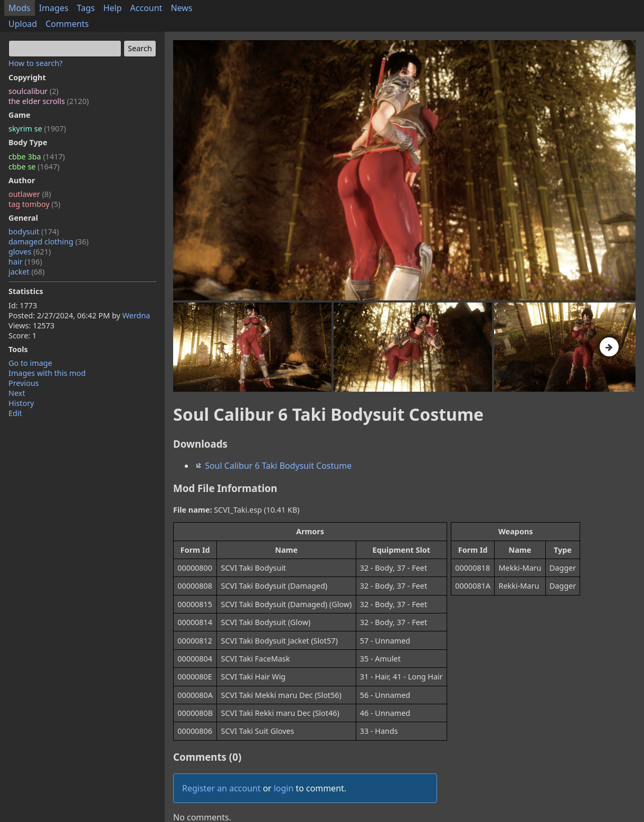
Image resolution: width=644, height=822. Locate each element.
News (181, 8)
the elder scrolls (49, 101)
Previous (24, 383)
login (283, 788)
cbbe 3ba (37, 157)
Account (146, 8)
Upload (23, 24)
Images (54, 8)
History (21, 403)
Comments (67, 24)
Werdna (136, 315)
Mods (20, 8)
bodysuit (34, 232)
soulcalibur (34, 91)
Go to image (30, 363)
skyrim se (37, 129)
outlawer (30, 194)
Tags (86, 8)
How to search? (36, 63)
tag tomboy (34, 204)
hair (25, 262)
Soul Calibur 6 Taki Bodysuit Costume (273, 466)
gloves (30, 252)
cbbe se (34, 167)
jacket (27, 272)
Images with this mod (47, 373)
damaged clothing (49, 242)
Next (17, 393)
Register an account (221, 788)
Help (113, 8)
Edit (15, 413)
